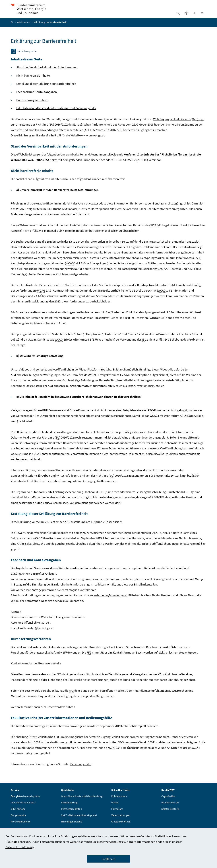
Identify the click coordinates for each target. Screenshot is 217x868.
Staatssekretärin (170, 816)
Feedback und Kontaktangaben (37, 99)
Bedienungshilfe (81, 771)
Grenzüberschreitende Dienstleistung (82, 803)
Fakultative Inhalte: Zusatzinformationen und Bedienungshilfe (56, 115)
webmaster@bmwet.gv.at (110, 603)
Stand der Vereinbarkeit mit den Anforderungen (47, 75)
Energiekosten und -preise (25, 803)
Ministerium (24, 30)
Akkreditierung (69, 810)
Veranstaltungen (121, 822)
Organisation (168, 803)
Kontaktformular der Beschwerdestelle (36, 671)
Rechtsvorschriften (72, 816)
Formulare (117, 816)
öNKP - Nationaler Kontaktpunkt (79, 822)
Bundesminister (170, 810)
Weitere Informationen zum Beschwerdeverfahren (43, 714)
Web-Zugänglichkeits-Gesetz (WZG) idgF (179, 126)
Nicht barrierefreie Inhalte (33, 83)
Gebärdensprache (27, 59)
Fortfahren (108, 859)
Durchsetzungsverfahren (32, 107)
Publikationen (119, 803)
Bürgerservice (18, 822)
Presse (115, 810)
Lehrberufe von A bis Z (23, 810)
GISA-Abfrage (18, 816)
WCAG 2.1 (43, 167)
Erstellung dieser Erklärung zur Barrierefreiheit (46, 91)
